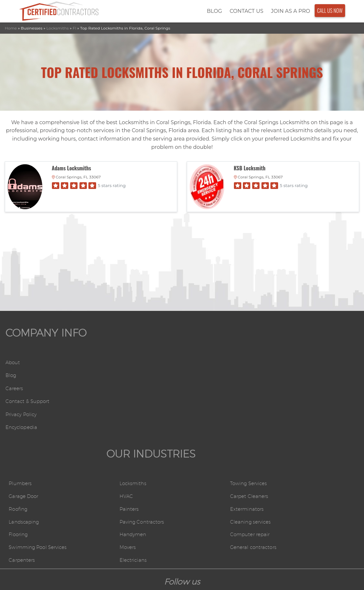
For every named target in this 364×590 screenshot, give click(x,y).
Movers (196, 433)
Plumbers (108, 367)
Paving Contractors (211, 407)
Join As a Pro (285, 10)
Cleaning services (299, 407)
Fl (74, 25)
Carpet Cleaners (298, 380)
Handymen (201, 420)
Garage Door (112, 380)
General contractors (302, 433)
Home (11, 25)
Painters (197, 393)
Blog (209, 10)
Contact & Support (24, 405)
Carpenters (109, 446)
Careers (9, 392)
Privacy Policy (17, 418)
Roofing (106, 393)
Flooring (106, 420)
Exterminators (295, 393)
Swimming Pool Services (127, 433)
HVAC (194, 380)
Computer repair (299, 420)
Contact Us (241, 10)
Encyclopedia (17, 431)
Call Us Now (325, 9)
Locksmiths (58, 25)
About (8, 366)
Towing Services (298, 367)
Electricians (201, 446)
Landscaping (112, 407)
